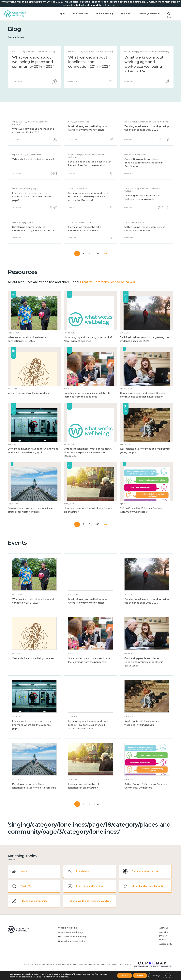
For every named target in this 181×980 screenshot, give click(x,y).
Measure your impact (149, 14)
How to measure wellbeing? (73, 937)
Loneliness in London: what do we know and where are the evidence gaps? (32, 197)
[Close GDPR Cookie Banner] (168, 976)
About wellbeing (104, 14)
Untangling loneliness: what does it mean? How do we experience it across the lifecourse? (88, 197)
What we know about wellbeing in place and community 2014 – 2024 (146, 62)
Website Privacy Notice (164, 936)
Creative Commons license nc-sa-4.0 (107, 282)
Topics (62, 14)
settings (65, 977)
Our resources (81, 14)
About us (125, 14)
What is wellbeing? (68, 928)
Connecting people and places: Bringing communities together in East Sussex (144, 163)
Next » (105, 254)
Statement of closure (31, 57)
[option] (34, 67)
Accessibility (166, 944)
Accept (125, 976)
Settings (156, 976)
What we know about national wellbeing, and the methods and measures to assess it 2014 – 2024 (89, 66)
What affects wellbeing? (71, 932)
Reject (140, 976)
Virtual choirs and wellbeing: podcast (33, 159)
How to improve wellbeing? (72, 941)
